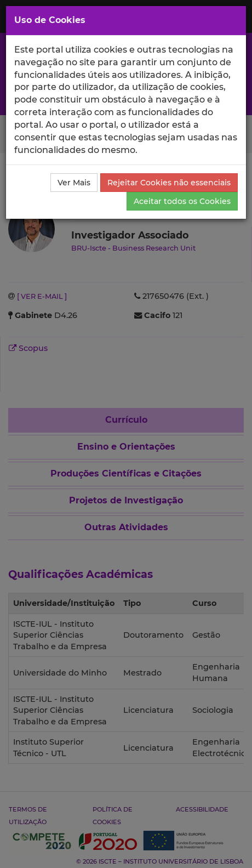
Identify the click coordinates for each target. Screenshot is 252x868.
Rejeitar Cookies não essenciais (169, 183)
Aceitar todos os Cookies (182, 201)
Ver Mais (74, 183)
